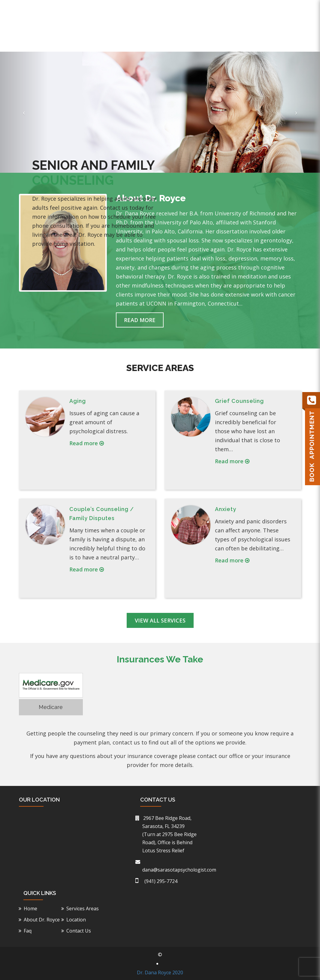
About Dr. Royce (166, 41)
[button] (24, 112)
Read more (87, 443)
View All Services (160, 620)
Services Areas (83, 908)
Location (241, 41)
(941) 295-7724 (237, 8)
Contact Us (288, 41)
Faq (263, 41)
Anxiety (226, 509)
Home (134, 41)
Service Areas (208, 41)
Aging (78, 401)
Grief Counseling (239, 401)
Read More (140, 320)
